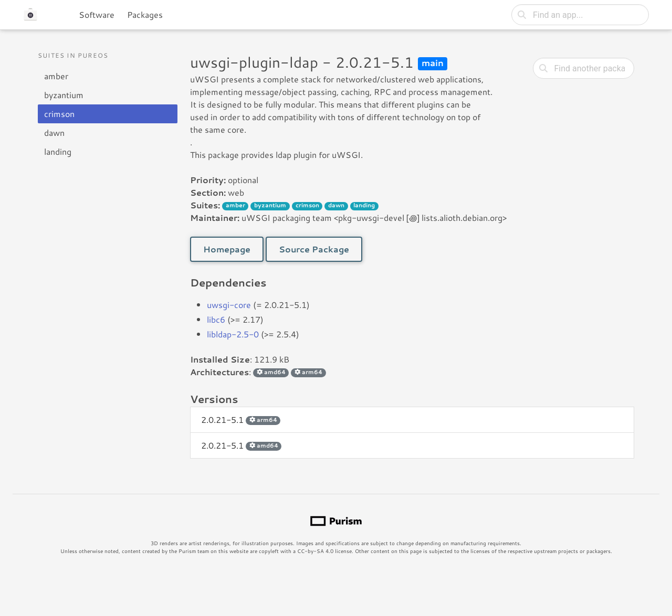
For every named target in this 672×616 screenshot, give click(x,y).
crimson (59, 114)
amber (56, 76)
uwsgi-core (229, 305)
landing (58, 151)
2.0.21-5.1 (241, 419)
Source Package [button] (314, 249)
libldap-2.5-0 (233, 334)
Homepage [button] (227, 249)
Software (97, 14)
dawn (54, 132)
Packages (145, 14)
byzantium (64, 95)
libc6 (216, 319)
